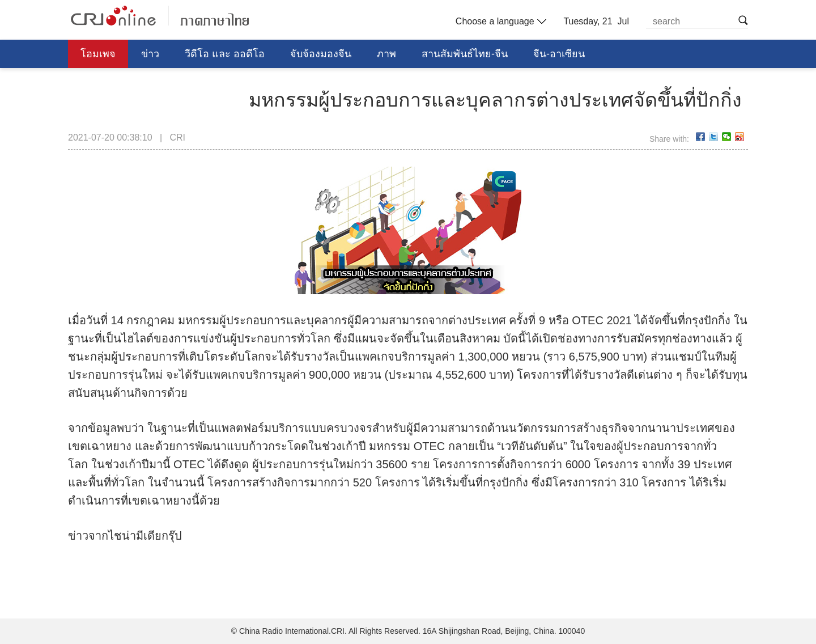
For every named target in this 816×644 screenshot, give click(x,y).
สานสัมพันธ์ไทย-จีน (465, 54)
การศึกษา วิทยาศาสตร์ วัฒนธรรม (155, 82)
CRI (177, 137)
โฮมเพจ (98, 54)
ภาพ (386, 54)
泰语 (160, 16)
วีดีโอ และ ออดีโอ (225, 54)
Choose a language (500, 22)
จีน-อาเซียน (559, 54)
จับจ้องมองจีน (321, 54)
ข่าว (150, 54)
